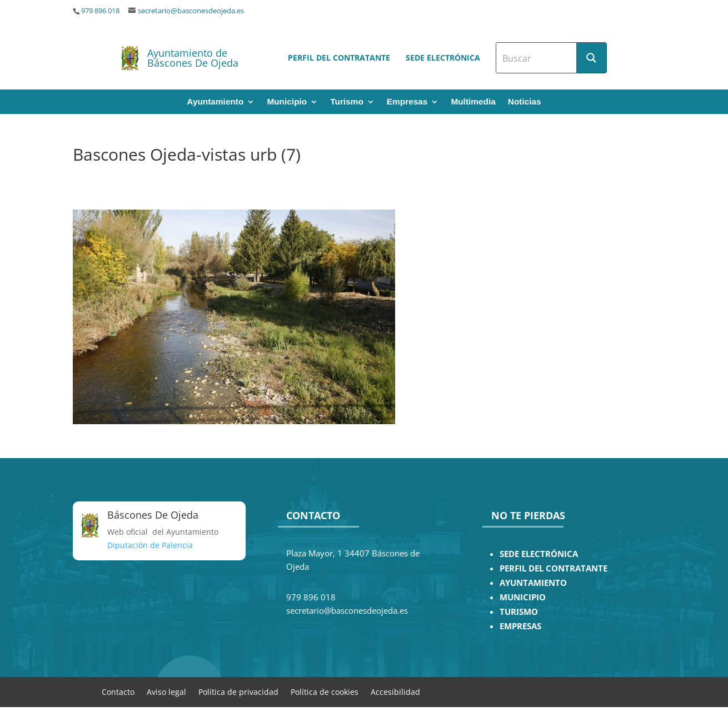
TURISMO (519, 612)
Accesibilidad (395, 691)
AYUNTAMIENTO (533, 583)
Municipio (287, 102)
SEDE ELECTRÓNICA (539, 554)
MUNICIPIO (523, 597)
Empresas (407, 102)
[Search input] (537, 58)
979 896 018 (100, 11)
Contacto (118, 691)
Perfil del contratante (339, 58)
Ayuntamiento (215, 102)
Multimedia (473, 102)
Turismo (347, 102)
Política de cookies (325, 691)
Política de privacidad (238, 691)
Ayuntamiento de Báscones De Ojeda (193, 58)
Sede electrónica (443, 58)
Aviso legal (166, 691)
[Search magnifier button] (591, 58)
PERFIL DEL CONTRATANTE (554, 568)
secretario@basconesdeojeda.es (191, 11)
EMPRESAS (520, 626)
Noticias (525, 102)
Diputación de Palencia (150, 545)
